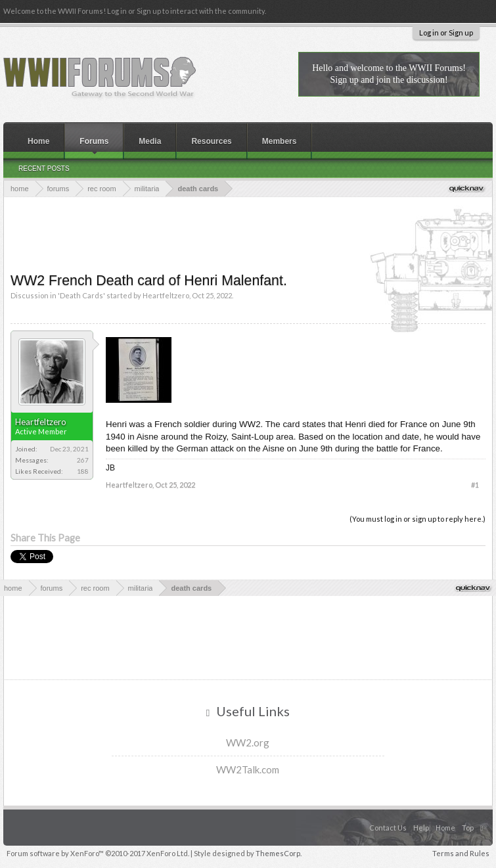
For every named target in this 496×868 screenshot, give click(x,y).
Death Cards (81, 295)
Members (280, 141)
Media (150, 141)
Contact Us (388, 828)
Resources (211, 141)
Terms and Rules (461, 853)
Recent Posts (44, 169)
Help (421, 828)
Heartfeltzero (166, 295)
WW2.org (248, 742)
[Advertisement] (250, 233)
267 (83, 460)
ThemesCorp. (279, 853)
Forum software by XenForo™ (98, 853)
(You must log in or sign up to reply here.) (417, 519)
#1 (475, 485)
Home (38, 141)
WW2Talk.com (248, 769)
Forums (94, 141)
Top (468, 828)
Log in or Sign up (446, 33)
